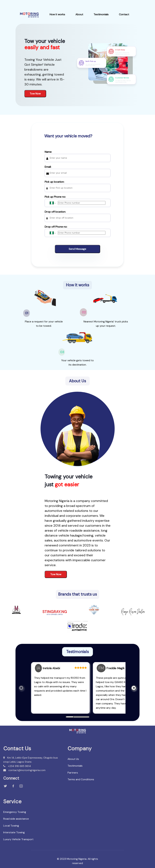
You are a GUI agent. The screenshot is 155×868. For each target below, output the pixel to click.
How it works (57, 14)
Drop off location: (78, 215)
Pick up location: (78, 185)
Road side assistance (16, 819)
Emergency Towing (15, 812)
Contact (124, 14)
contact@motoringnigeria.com (24, 770)
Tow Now (35, 94)
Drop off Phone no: (78, 230)
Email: (78, 170)
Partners (73, 773)
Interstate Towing (14, 832)
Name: (78, 155)
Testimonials (101, 14)
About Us (73, 759)
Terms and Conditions (81, 779)
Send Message (77, 249)
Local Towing (11, 826)
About (79, 14)
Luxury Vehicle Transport (18, 839)
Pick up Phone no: (78, 200)
